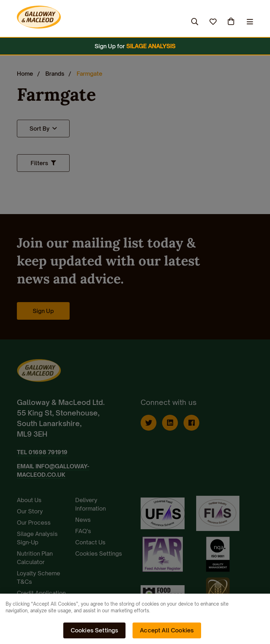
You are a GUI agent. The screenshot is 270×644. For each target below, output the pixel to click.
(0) (232, 21)
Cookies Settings (95, 630)
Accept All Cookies (167, 630)
